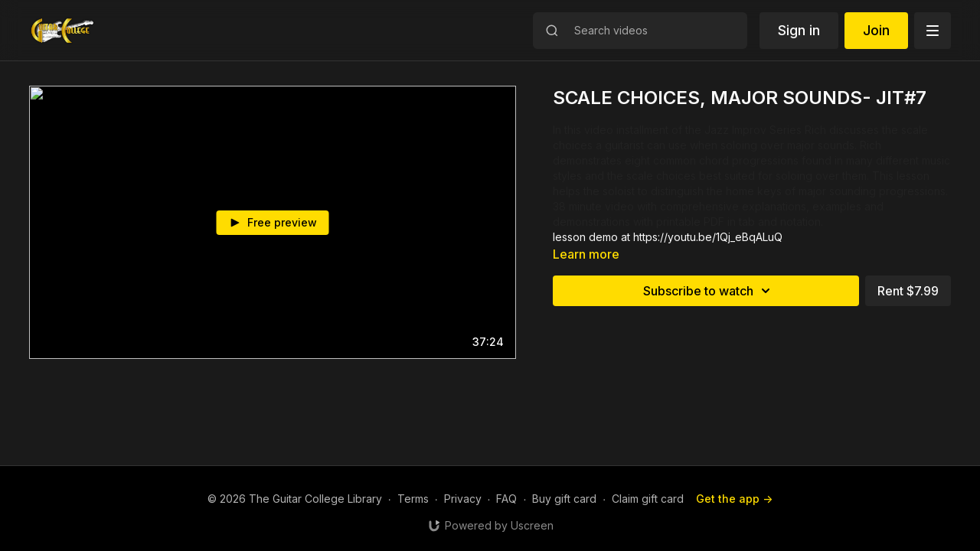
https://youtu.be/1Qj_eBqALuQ (708, 237)
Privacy (463, 499)
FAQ (506, 499)
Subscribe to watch (709, 291)
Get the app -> (734, 499)
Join (876, 30)
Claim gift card (648, 499)
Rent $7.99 (908, 291)
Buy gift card (564, 499)
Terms (413, 499)
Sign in (799, 30)
